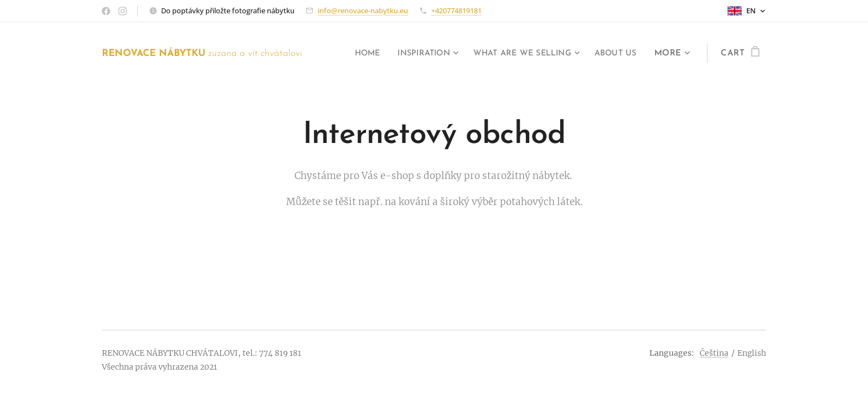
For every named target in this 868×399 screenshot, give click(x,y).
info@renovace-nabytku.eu (363, 11)
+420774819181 (456, 11)
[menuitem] (347, 54)
